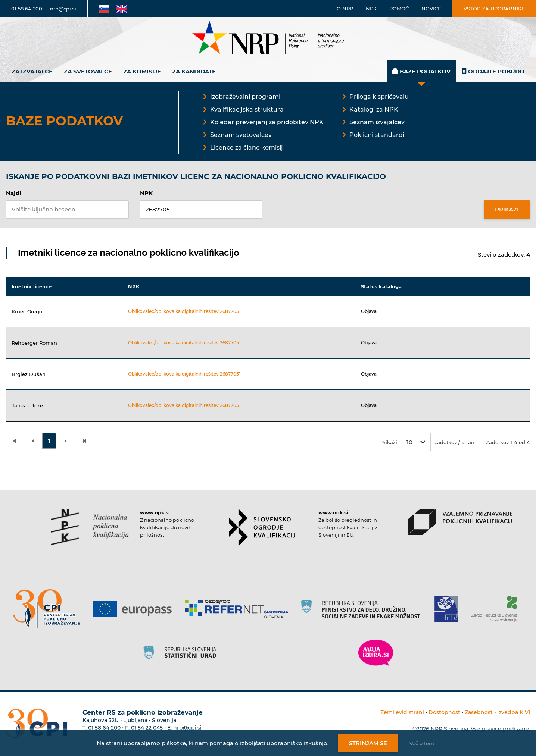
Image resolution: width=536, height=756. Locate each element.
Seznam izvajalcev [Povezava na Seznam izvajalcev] (377, 122)
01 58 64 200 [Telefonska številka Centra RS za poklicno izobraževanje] (104, 728)
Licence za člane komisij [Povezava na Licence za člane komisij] (247, 148)
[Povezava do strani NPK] (90, 527)
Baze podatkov (425, 71)
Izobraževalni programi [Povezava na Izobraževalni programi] (245, 97)
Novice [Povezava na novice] (431, 9)
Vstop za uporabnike (494, 9)
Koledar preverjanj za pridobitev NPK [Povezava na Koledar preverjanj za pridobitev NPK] (267, 122)
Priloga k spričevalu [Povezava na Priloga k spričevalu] (379, 97)
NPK (146, 193)
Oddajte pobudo (496, 71)
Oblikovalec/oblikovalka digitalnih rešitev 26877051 (184, 311)
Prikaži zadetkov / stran (427, 442)
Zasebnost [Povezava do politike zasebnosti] (479, 712)
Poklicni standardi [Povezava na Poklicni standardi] (377, 135)
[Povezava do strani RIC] (449, 609)
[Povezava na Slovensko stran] (104, 9)
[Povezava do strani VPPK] (460, 522)
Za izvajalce (32, 71)
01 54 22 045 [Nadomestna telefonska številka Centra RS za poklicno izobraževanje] (147, 728)
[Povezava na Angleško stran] (122, 9)
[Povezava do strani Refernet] (239, 609)
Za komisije (142, 71)
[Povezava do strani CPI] (49, 609)
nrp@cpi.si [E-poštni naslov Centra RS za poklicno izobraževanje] (187, 728)
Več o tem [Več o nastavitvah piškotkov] (422, 743)
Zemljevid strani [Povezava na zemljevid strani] (402, 712)
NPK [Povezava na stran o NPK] (371, 9)
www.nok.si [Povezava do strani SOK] (333, 512)
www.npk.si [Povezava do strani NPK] (155, 512)
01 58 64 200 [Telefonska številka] (27, 9)
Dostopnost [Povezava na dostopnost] (444, 712)
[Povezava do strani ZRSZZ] (497, 609)
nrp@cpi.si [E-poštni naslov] (63, 9)
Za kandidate (194, 71)
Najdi (14, 193)
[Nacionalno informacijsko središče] (268, 39)
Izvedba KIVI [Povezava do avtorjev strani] (514, 712)
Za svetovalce (88, 71)
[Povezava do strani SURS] (182, 653)
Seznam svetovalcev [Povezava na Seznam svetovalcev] (241, 135)
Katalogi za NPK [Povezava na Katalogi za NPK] (374, 109)
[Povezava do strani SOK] (262, 527)
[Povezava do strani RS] (364, 609)
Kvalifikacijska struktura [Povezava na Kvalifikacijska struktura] (247, 109)
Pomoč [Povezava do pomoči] (399, 9)
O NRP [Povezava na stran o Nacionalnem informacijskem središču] (345, 9)
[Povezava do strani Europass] (135, 609)
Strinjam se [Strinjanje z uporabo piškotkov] (368, 743)
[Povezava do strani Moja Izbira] (376, 653)
